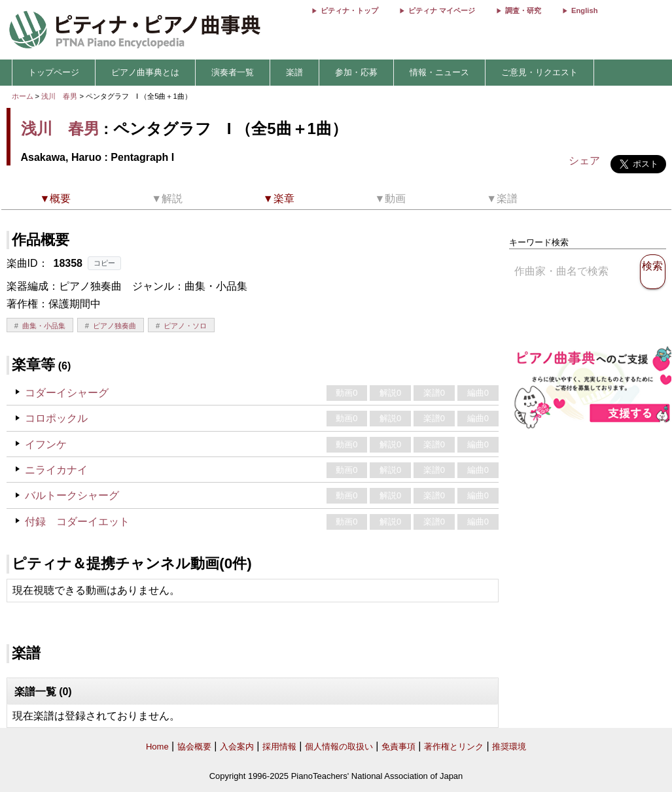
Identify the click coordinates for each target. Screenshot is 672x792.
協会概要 (194, 747)
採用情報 (279, 747)
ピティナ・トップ (349, 10)
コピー (104, 263)
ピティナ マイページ (442, 10)
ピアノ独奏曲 (115, 326)
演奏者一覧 (233, 72)
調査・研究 (523, 10)
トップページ (54, 72)
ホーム (23, 96)
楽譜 (294, 72)
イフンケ (46, 444)
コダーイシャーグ (67, 393)
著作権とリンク (454, 747)
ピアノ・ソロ (185, 326)
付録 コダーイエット (77, 522)
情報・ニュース (439, 72)
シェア (584, 161)
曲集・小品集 (44, 326)
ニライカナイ (56, 470)
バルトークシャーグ (72, 495)
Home (157, 747)
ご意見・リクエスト (539, 72)
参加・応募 (356, 72)
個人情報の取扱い (339, 747)
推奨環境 (509, 747)
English (584, 10)
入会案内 (237, 747)
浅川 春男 (59, 96)
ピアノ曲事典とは (145, 72)
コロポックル (56, 418)
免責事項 (398, 747)
